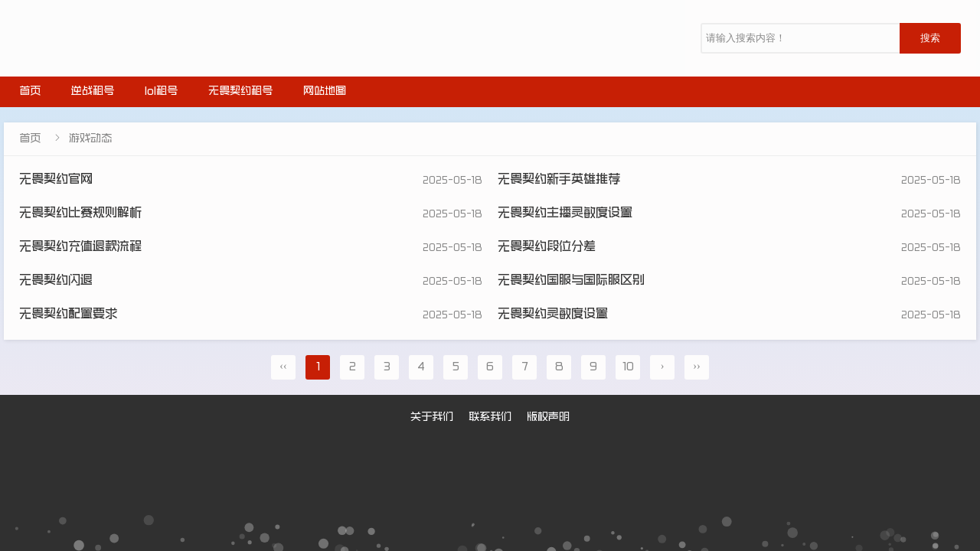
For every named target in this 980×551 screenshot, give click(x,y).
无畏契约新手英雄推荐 (559, 180)
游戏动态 (90, 139)
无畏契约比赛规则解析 (80, 214)
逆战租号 (93, 92)
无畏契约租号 (240, 92)
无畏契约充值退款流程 (80, 248)
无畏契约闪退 (56, 281)
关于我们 (432, 418)
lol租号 (161, 92)
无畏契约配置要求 (68, 315)
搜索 (930, 38)
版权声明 (548, 418)
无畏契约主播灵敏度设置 (565, 214)
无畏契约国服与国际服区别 (571, 281)
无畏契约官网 (56, 180)
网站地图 (325, 92)
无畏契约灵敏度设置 (553, 315)
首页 (30, 92)
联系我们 (490, 418)
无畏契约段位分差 (547, 248)
